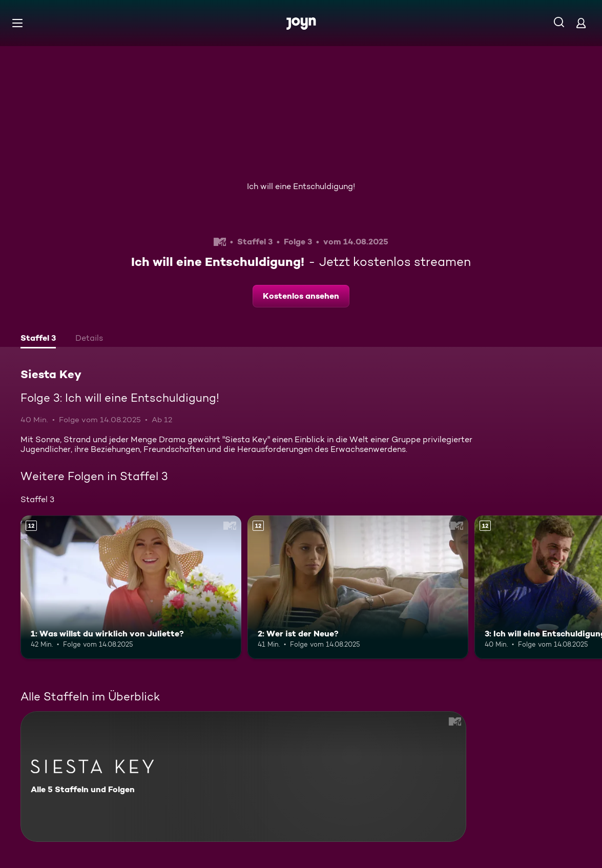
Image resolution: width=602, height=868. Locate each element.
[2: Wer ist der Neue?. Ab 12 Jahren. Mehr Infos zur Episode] (358, 587)
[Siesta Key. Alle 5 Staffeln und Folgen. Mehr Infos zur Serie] (243, 777)
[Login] (581, 23)
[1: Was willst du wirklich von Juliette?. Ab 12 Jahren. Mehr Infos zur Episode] (131, 587)
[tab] (38, 339)
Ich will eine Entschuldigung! (301, 186)
